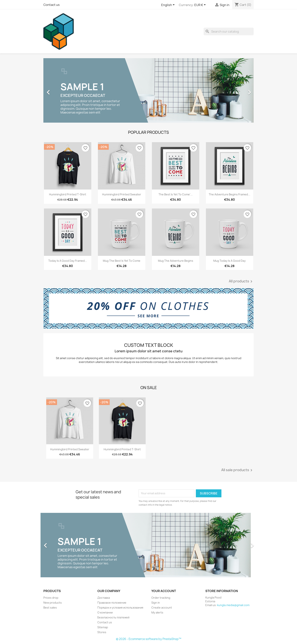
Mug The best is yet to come (122, 261)
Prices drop (51, 598)
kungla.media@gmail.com (233, 605)
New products (53, 603)
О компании (105, 612)
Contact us (52, 5)
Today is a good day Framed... (68, 261)
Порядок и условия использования (120, 608)
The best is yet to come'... (176, 194)
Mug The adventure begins (176, 261)
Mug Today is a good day (229, 261)
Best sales (50, 608)
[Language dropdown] (169, 5)
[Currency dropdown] (201, 5)
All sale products (237, 470)
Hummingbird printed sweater (122, 194)
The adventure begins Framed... (229, 194)
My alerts (157, 612)
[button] (59, 90)
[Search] (229, 31)
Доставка (104, 598)
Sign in (156, 603)
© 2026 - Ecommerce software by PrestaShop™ (149, 639)
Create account (162, 608)
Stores (102, 632)
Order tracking (161, 598)
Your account (164, 591)
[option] (148, 90)
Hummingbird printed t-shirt (68, 194)
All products (241, 281)
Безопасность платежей (113, 617)
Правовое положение (112, 603)
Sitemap (103, 627)
